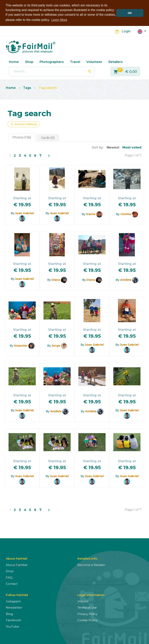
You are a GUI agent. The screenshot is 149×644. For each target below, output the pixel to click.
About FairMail (17, 565)
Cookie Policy (87, 620)
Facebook (13, 620)
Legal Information (91, 595)
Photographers (52, 62)
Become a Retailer (91, 565)
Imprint (83, 601)
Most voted (132, 147)
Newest (113, 147)
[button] (142, 31)
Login (126, 31)
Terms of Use (87, 607)
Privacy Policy (87, 614)
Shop (29, 62)
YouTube (12, 626)
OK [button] (130, 13)
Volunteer (94, 62)
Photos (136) (22, 137)
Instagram (13, 601)
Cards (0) (48, 138)
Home (14, 62)
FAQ (9, 577)
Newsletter (14, 607)
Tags (27, 88)
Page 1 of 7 (133, 155)
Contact (12, 583)
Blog (9, 614)
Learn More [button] (59, 20)
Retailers (116, 62)
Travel (75, 62)
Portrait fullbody (23, 124)
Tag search (48, 88)
